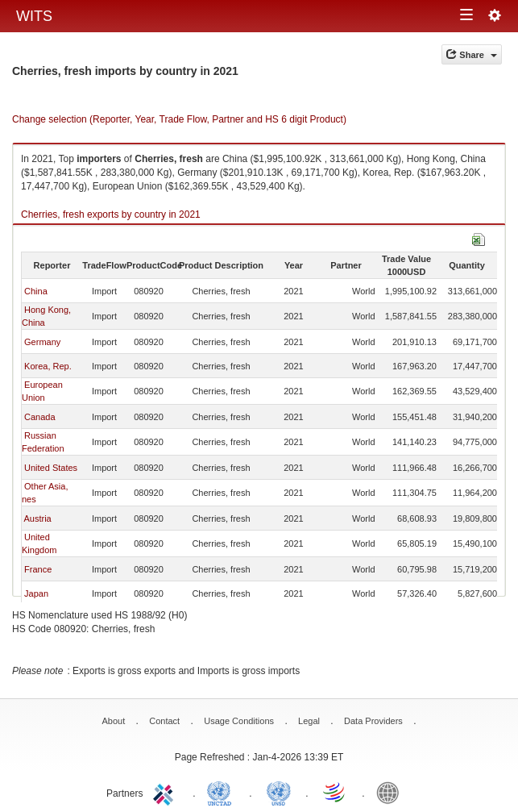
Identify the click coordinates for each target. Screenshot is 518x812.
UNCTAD (222, 792)
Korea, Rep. (48, 366)
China (36, 291)
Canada (40, 417)
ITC (166, 792)
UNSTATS (279, 792)
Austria (37, 518)
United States (51, 468)
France (38, 569)
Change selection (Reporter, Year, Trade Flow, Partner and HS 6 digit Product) (179, 119)
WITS (34, 16)
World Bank (392, 792)
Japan (36, 593)
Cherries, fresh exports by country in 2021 (111, 214)
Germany (42, 342)
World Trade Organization (335, 792)
